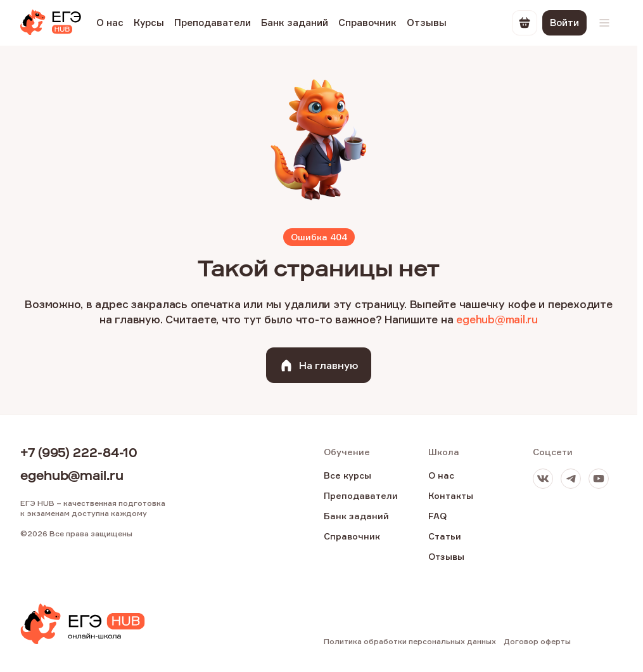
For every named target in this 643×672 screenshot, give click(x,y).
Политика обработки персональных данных (410, 641)
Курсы (149, 23)
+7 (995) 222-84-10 (79, 453)
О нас (110, 23)
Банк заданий (295, 23)
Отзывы (427, 23)
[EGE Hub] (51, 23)
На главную (319, 365)
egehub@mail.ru (497, 319)
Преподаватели (213, 23)
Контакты (451, 495)
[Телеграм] (571, 479)
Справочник (367, 23)
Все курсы (347, 475)
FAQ (437, 516)
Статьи (445, 536)
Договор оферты (537, 641)
